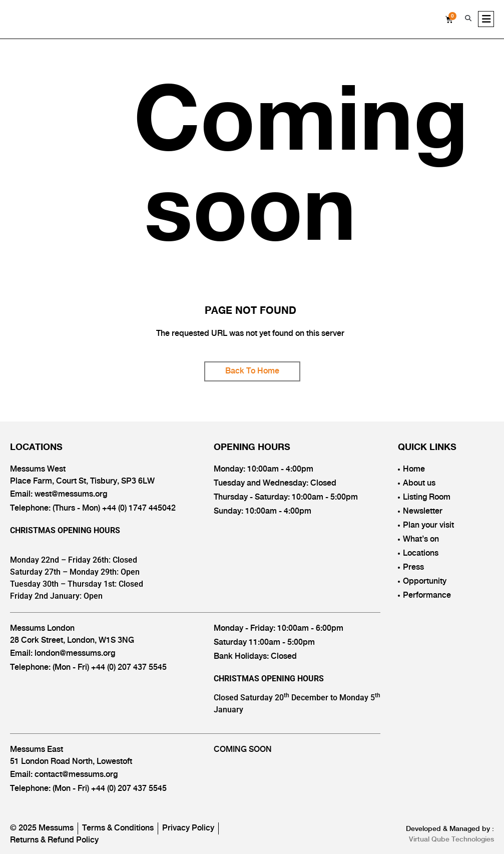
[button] (468, 19)
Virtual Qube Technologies (451, 839)
